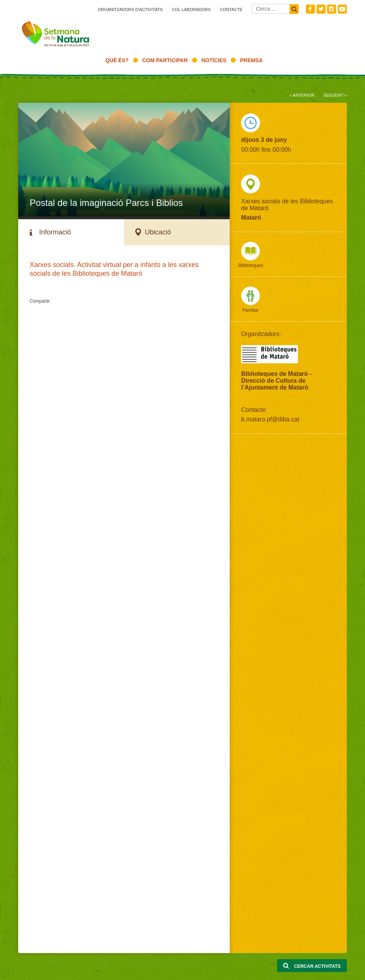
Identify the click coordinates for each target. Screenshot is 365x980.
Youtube (342, 9)
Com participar (165, 60)
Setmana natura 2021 (56, 32)
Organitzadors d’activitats (130, 9)
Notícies (214, 60)
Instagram (332, 9)
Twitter (321, 9)
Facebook (310, 9)
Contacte (231, 9)
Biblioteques (251, 265)
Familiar (251, 310)
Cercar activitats (312, 966)
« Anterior (302, 95)
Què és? (117, 60)
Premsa (251, 60)
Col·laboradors (191, 9)
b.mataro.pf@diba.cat (270, 419)
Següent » (335, 95)
